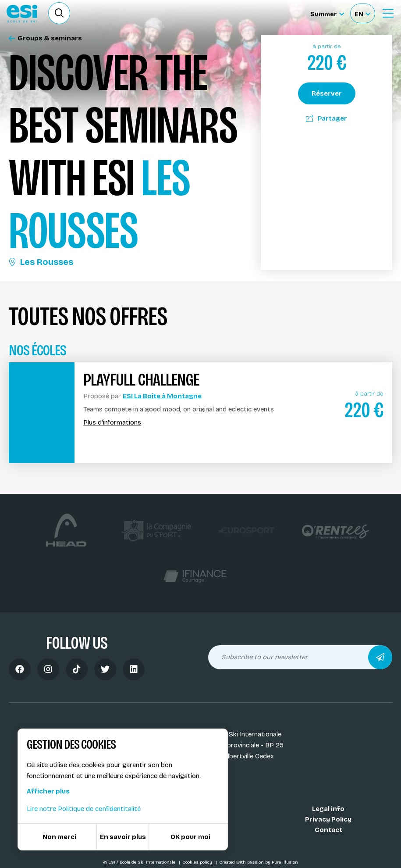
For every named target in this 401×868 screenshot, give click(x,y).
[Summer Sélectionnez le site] (327, 13)
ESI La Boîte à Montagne (162, 396)
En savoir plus (123, 837)
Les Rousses (41, 262)
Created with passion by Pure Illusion (259, 862)
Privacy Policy (328, 819)
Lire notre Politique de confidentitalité (84, 809)
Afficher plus (48, 791)
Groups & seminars (45, 38)
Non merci (59, 837)
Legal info (328, 809)
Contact (328, 830)
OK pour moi (190, 837)
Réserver (327, 93)
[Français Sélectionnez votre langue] (362, 13)
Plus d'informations (112, 423)
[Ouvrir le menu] (388, 13)
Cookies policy (198, 862)
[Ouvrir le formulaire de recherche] (59, 13)
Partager (326, 118)
